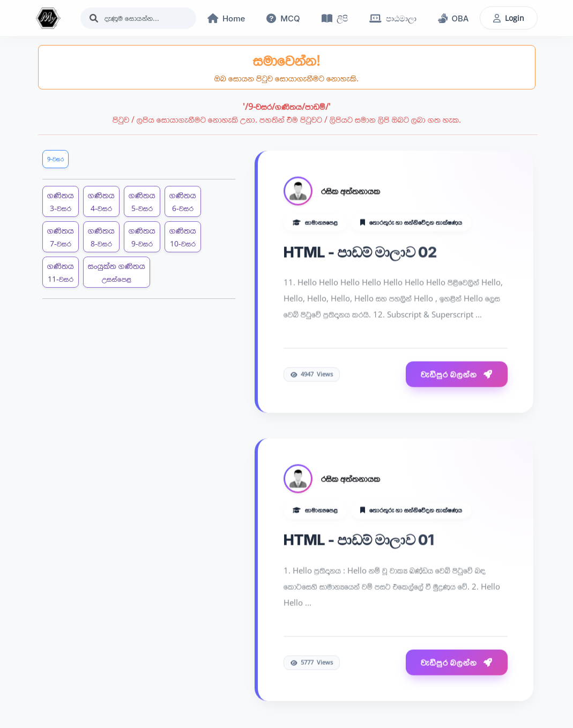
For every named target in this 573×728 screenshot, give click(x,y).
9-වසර (55, 159)
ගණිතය (61, 201)
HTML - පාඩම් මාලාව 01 (359, 541)
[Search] (138, 18)
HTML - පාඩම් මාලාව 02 (360, 253)
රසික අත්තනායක (351, 191)
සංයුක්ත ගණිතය (117, 272)
